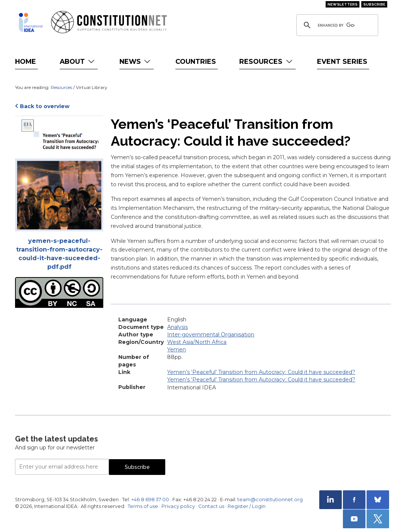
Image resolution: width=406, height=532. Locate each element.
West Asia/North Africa (197, 342)
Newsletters (343, 4)
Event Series (342, 61)
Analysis (177, 327)
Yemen (177, 350)
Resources (266, 61)
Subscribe (374, 4)
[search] (336, 25)
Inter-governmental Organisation (211, 335)
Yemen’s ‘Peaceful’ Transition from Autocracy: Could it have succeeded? (261, 372)
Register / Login (247, 506)
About (78, 61)
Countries (196, 61)
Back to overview (45, 106)
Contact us (211, 506)
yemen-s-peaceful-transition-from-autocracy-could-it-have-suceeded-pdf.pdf (59, 254)
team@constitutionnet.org (270, 500)
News (136, 61)
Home (26, 61)
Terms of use (143, 506)
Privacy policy (178, 506)
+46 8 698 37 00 (150, 500)
